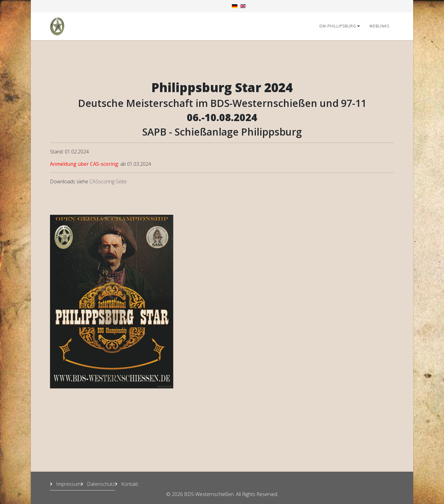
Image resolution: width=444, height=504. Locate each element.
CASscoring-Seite (108, 181)
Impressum (68, 484)
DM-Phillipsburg (338, 26)
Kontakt (129, 484)
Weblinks (379, 26)
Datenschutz (100, 484)
